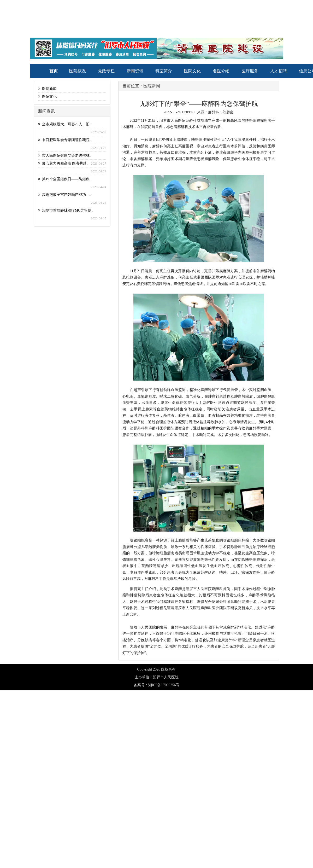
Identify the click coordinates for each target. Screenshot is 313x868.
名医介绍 (221, 71)
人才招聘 (279, 71)
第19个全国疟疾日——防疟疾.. (65, 179)
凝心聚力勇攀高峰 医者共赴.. (63, 163)
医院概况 (78, 71)
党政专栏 (106, 71)
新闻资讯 (135, 71)
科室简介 (164, 71)
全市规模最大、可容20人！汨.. (65, 124)
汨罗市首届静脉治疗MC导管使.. (66, 210)
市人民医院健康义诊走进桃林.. (65, 156)
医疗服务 (250, 71)
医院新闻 (47, 89)
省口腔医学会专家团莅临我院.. (65, 140)
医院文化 (192, 71)
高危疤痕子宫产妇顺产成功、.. (65, 195)
